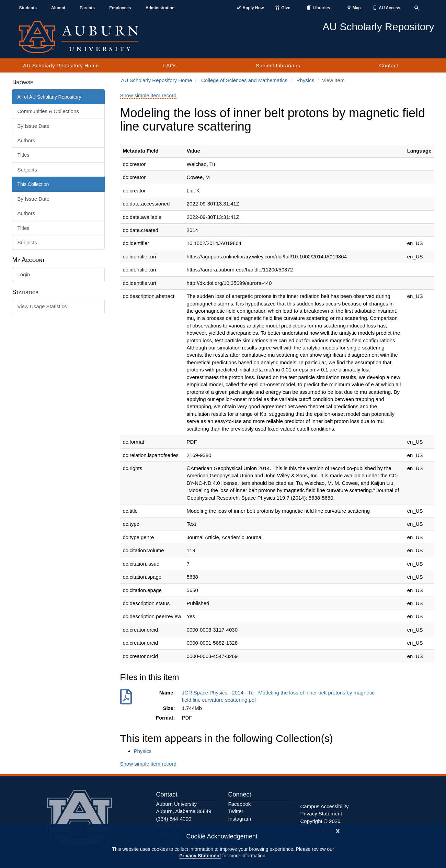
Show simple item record (148, 95)
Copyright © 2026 (321, 821)
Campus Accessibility (325, 806)
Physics (306, 80)
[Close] (338, 830)
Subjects (27, 170)
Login (24, 274)
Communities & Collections (48, 111)
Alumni (58, 8)
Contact (389, 65)
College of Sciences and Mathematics (244, 80)
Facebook (240, 804)
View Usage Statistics (42, 306)
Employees (120, 8)
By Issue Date (33, 126)
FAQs (170, 65)
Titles (24, 155)
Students (28, 8)
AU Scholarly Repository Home (61, 65)
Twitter (236, 811)
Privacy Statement (200, 856)
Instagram (240, 819)
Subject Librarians (278, 65)
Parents (87, 8)
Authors (26, 140)
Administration (160, 8)
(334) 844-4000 (174, 819)
